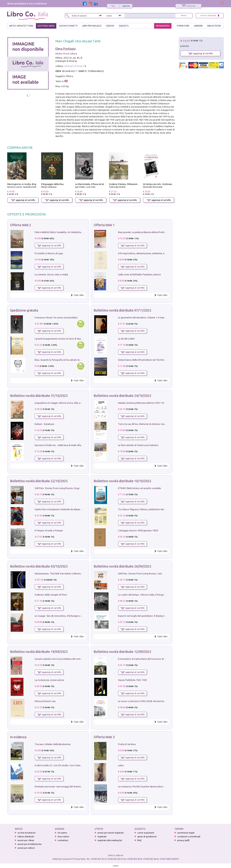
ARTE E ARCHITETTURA (21, 26)
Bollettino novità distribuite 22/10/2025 (39, 481)
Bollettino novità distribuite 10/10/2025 (122, 481)
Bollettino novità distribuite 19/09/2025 (39, 652)
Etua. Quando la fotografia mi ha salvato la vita (59, 360)
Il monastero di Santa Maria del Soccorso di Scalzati (145, 659)
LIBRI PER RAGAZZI (92, 26)
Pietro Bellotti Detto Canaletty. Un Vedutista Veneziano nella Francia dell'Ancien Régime (80, 232)
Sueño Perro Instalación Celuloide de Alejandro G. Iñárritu (65, 509)
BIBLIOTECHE (214, 26)
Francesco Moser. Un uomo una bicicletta (56, 317)
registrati (126, 6)
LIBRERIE (198, 26)
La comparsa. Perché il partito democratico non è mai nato (149, 786)
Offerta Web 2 (21, 225)
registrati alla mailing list (110, 840)
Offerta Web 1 (104, 225)
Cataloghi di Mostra (74, 66)
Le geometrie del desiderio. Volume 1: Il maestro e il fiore (148, 317)
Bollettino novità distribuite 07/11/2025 (122, 310)
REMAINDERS (163, 26)
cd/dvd (110, 26)
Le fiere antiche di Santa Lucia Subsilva (138, 445)
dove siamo (63, 836)
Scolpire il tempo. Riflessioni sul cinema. (129, 184)
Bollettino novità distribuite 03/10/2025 (39, 566)
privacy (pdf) (183, 840)
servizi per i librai (26, 840)
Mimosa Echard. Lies (45, 701)
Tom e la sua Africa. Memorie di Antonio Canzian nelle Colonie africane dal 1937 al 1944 (164, 424)
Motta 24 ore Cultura (66, 54)
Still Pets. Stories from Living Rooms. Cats (140, 573)
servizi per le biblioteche (30, 844)
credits (116, 866)
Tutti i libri (79, 295)
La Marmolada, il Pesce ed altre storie (94, 184)
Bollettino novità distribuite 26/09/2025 (122, 566)
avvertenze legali (186, 833)
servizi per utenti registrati (111, 833)
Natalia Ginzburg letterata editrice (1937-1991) (142, 403)
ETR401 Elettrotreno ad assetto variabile (140, 488)
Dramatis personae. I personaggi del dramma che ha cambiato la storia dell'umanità (78, 786)
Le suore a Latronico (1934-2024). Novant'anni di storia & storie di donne (156, 701)
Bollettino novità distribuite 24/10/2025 (122, 396)
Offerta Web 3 (104, 737)
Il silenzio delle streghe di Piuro (51, 595)
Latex (121, 765)
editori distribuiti (26, 836)
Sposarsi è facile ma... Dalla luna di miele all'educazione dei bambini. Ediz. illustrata (78, 445)
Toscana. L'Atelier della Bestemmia (53, 744)
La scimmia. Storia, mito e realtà (51, 274)
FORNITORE (183, 26)
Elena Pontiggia (66, 49)
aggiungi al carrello (23, 200)
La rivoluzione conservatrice (49, 680)
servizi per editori (26, 848)
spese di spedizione (147, 836)
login (113, 6)
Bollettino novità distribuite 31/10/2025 (39, 396)
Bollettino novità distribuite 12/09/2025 (122, 652)
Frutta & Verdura (127, 744)
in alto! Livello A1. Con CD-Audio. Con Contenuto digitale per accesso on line (74, 765)
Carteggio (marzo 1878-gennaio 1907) (138, 530)
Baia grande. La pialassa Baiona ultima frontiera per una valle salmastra (155, 232)
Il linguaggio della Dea (52, 184)
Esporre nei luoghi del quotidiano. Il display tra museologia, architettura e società (160, 616)
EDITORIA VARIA (46, 26)
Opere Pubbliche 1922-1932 (133, 680)
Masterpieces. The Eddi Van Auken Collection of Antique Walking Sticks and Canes (78, 573)
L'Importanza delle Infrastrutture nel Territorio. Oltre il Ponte (150, 360)
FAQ (139, 840)
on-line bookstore (27, 833)
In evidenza (18, 737)
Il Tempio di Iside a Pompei (49, 530)
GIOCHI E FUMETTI (68, 26)
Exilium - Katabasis (44, 424)
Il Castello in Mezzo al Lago (49, 253)
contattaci (63, 840)
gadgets (124, 26)
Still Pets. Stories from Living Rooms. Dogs (57, 488)
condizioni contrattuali (189, 836)
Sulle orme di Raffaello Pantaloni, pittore (139, 274)
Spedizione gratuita (24, 310)
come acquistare (146, 833)
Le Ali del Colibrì (126, 339)
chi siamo (62, 833)
